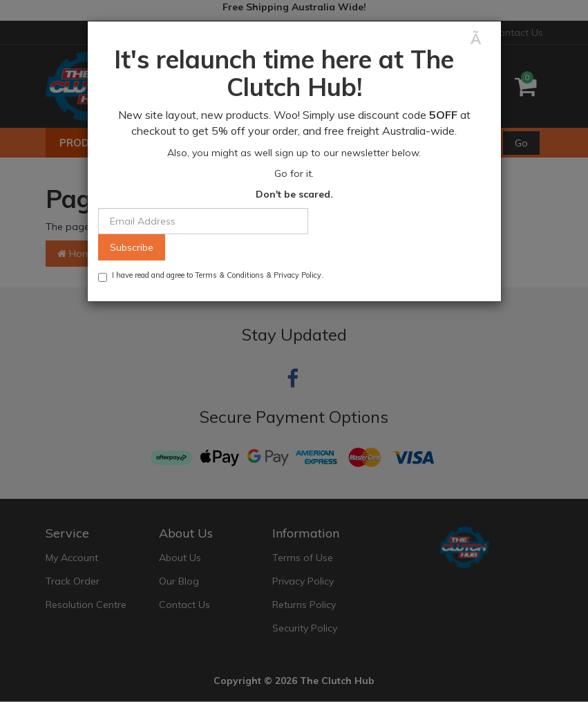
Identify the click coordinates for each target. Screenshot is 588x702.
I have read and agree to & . (211, 276)
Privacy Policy (297, 275)
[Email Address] (203, 221)
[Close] (481, 39)
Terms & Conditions (229, 275)
